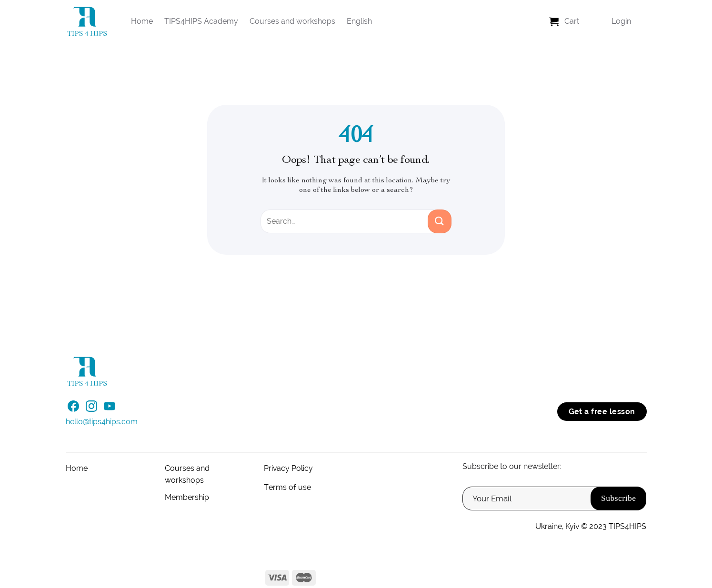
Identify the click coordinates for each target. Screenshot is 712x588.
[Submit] (440, 221)
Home (142, 21)
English (359, 21)
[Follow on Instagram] (91, 409)
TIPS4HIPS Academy (201, 21)
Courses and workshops (292, 21)
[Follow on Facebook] (73, 409)
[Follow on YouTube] (110, 409)
